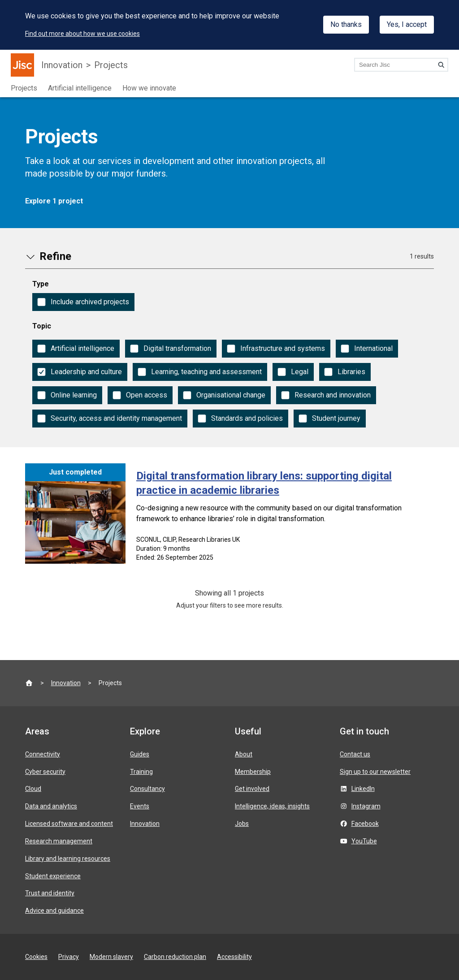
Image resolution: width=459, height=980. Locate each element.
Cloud (33, 789)
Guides (140, 754)
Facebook (365, 824)
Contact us (355, 754)
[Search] (441, 65)
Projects (111, 65)
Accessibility (234, 957)
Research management (59, 841)
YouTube (364, 841)
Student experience (53, 876)
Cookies (36, 957)
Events (140, 806)
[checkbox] (83, 302)
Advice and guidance (54, 911)
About (244, 754)
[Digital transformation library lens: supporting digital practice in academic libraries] (229, 515)
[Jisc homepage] (22, 65)
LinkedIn (363, 789)
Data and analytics (51, 806)
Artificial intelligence (80, 88)
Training (141, 772)
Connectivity (43, 754)
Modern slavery (111, 957)
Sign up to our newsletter (375, 772)
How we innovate (149, 88)
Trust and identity (50, 893)
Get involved (252, 789)
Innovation (62, 65)
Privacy (69, 957)
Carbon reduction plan (175, 957)
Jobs (242, 824)
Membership (253, 772)
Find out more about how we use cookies (82, 34)
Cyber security (45, 772)
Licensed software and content (69, 824)
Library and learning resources (68, 859)
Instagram (366, 806)
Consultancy (147, 789)
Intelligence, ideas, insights (272, 806)
